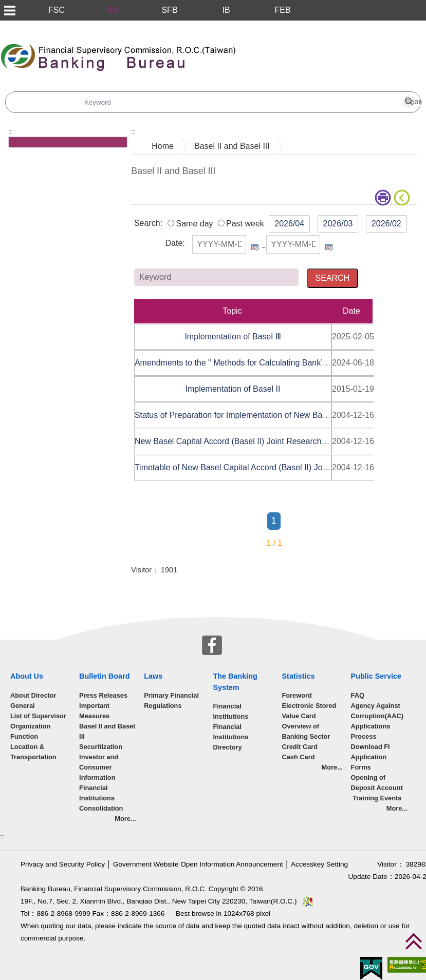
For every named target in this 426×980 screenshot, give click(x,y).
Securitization (101, 747)
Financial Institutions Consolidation (101, 798)
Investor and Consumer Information (99, 767)
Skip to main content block (48, 26)
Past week (245, 224)
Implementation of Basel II (233, 389)
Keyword (374, 276)
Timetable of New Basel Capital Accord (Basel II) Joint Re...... (246, 467)
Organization (30, 726)
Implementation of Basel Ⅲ (233, 337)
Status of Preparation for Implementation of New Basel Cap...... (249, 415)
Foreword (297, 695)
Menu (9, 10)
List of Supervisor (38, 716)
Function (24, 736)
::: (11, 132)
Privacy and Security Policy (63, 864)
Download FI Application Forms (371, 757)
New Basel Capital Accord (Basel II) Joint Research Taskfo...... (248, 441)
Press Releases (103, 695)
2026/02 (386, 224)
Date (174, 243)
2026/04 (289, 224)
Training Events (376, 798)
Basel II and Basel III (232, 146)
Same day (194, 224)
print (383, 198)
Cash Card (298, 757)
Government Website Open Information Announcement (198, 864)
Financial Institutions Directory (230, 737)
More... (125, 819)
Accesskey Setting (319, 864)
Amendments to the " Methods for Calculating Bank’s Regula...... (252, 363)
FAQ (358, 695)
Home (163, 146)
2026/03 (338, 224)
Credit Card (300, 747)
